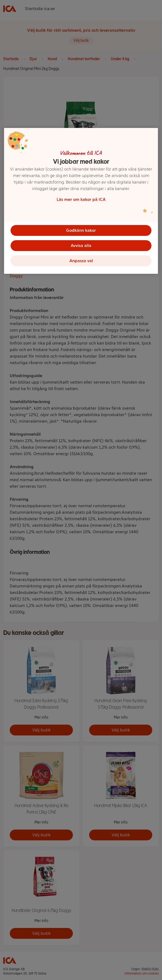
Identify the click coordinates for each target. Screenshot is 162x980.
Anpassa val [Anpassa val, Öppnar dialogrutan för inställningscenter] (81, 261)
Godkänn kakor (81, 230)
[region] (81, 201)
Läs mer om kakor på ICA (81, 199)
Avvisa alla (81, 245)
